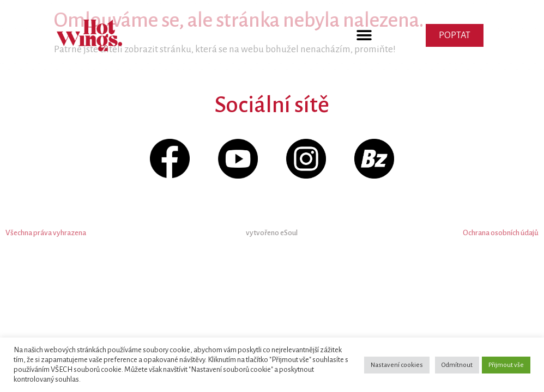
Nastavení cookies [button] (397, 365)
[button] (364, 36)
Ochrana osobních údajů (501, 233)
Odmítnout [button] (457, 365)
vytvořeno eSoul (272, 233)
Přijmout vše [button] (506, 365)
